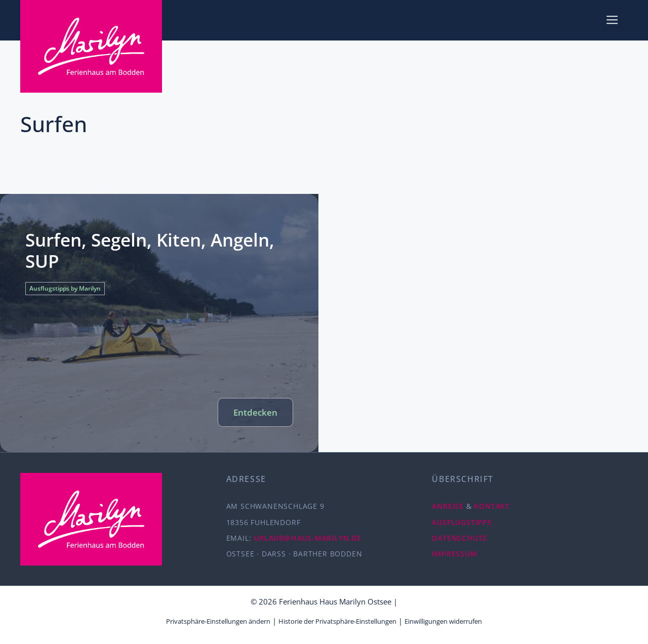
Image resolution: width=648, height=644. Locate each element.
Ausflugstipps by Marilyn (65, 288)
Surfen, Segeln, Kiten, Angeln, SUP (150, 250)
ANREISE (448, 506)
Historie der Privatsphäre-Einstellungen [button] (337, 621)
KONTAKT (492, 506)
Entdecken (255, 412)
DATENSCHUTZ (459, 538)
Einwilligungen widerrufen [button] (443, 621)
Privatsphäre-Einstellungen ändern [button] (218, 621)
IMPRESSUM (454, 554)
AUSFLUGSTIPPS (462, 522)
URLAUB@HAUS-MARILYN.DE (308, 538)
